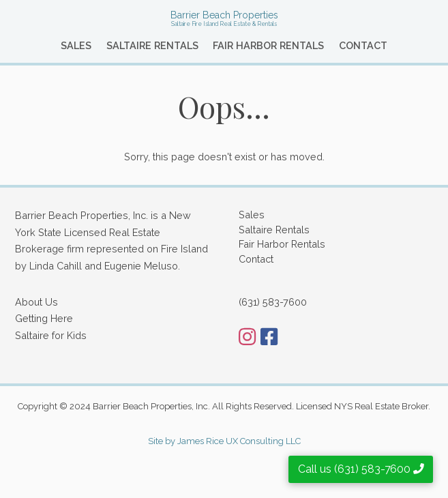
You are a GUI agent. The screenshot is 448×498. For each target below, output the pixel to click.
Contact (363, 45)
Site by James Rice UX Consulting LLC (224, 441)
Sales (76, 45)
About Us (36, 302)
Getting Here (44, 318)
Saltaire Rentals (152, 45)
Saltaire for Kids (51, 335)
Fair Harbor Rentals (268, 45)
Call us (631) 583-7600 (361, 469)
